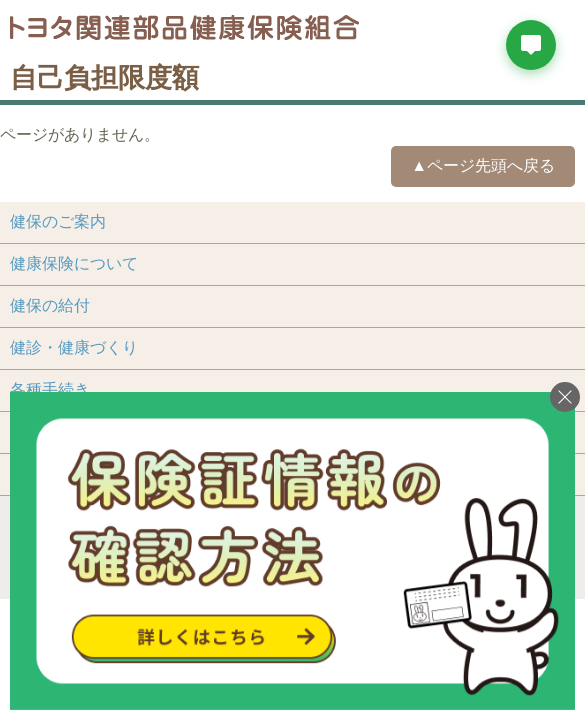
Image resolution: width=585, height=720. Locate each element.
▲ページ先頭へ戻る (483, 165)
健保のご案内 (58, 221)
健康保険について (74, 263)
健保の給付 (50, 305)
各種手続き (50, 389)
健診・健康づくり (74, 347)
